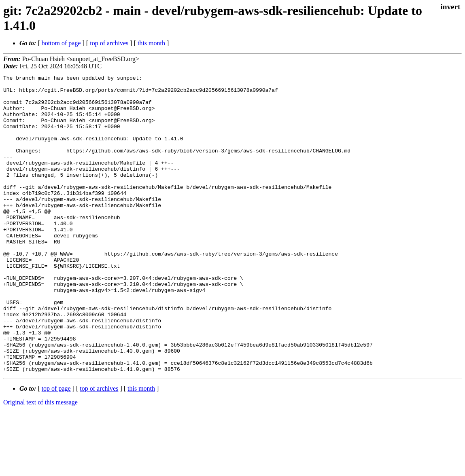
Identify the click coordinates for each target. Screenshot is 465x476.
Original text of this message (40, 462)
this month (151, 43)
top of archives (109, 43)
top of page (56, 448)
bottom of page (61, 43)
